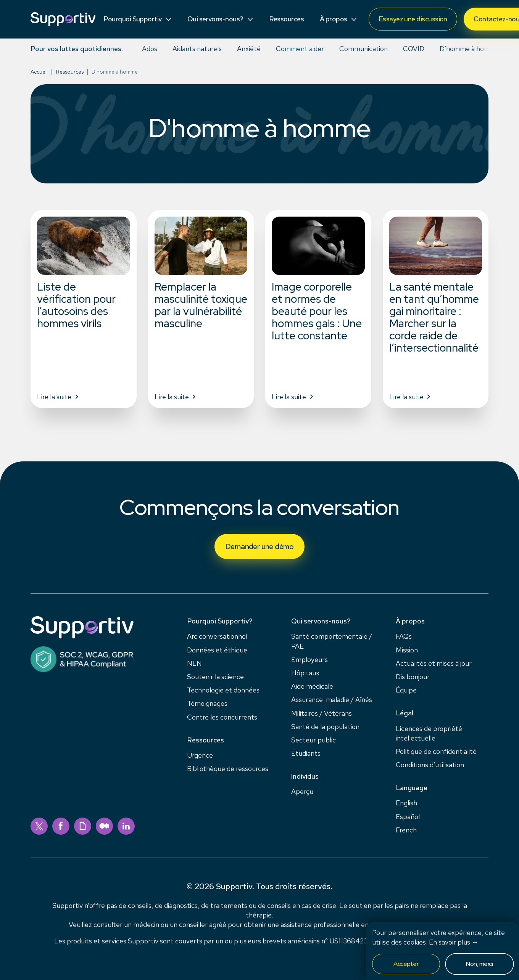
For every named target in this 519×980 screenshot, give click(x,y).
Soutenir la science (215, 677)
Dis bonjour (413, 677)
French (406, 830)
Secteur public (313, 740)
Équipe (406, 690)
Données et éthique (217, 650)
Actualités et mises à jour (434, 663)
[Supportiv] (63, 19)
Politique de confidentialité (436, 751)
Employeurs (309, 659)
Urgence (200, 755)
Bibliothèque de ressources (228, 769)
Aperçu (302, 791)
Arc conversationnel (217, 636)
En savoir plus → (454, 942)
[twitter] (39, 826)
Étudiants (306, 753)
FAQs (404, 636)
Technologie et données (223, 690)
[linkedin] (126, 826)
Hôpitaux (305, 673)
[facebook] (61, 826)
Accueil (39, 72)
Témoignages (207, 703)
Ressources (70, 72)
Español (408, 817)
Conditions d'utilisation (430, 765)
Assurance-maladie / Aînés (332, 700)
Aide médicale (312, 686)
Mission (407, 650)
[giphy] (83, 826)
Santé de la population (325, 727)
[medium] (104, 826)
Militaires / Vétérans (322, 713)
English (406, 803)
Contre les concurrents (222, 717)
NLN (194, 663)
